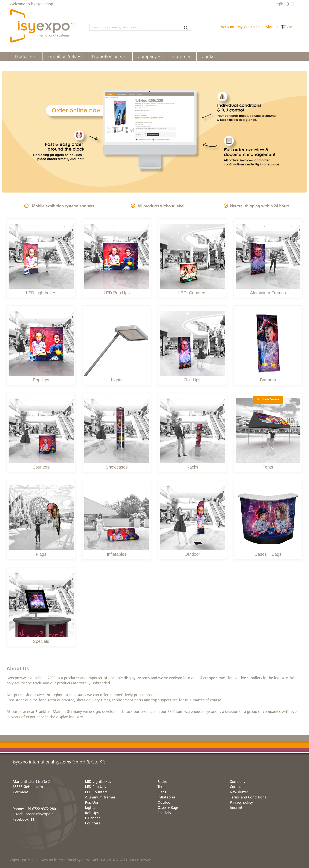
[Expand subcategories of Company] (159, 57)
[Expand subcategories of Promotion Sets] (125, 57)
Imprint (236, 808)
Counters (197, 293)
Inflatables (117, 554)
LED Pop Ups (117, 293)
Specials (41, 641)
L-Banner (92, 818)
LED (183, 293)
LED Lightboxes (41, 293)
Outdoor (192, 554)
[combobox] (140, 27)
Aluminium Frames (268, 293)
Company (238, 782)
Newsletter (239, 792)
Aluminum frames (100, 797)
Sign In (272, 27)
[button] (285, 4)
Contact (236, 787)
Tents (268, 467)
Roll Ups (192, 380)
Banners (268, 380)
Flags (41, 554)
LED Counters (96, 792)
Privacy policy (241, 803)
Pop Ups (41, 380)
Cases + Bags (268, 554)
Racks (192, 467)
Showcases (117, 467)
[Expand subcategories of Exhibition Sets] (79, 57)
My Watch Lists (250, 27)
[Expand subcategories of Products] (34, 57)
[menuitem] (26, 56)
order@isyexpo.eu (41, 814)
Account (228, 27)
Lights (117, 380)
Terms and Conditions (248, 797)
